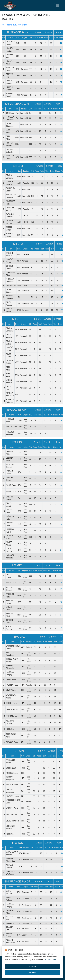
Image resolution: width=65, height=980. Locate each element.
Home (5, 960)
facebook (22, 964)
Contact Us (29, 960)
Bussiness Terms (9, 964)
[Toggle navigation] (58, 6)
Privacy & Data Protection (47, 960)
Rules (21, 960)
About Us (13, 960)
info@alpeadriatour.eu (41, 976)
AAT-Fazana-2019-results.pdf (14, 25)
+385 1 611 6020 (16, 976)
